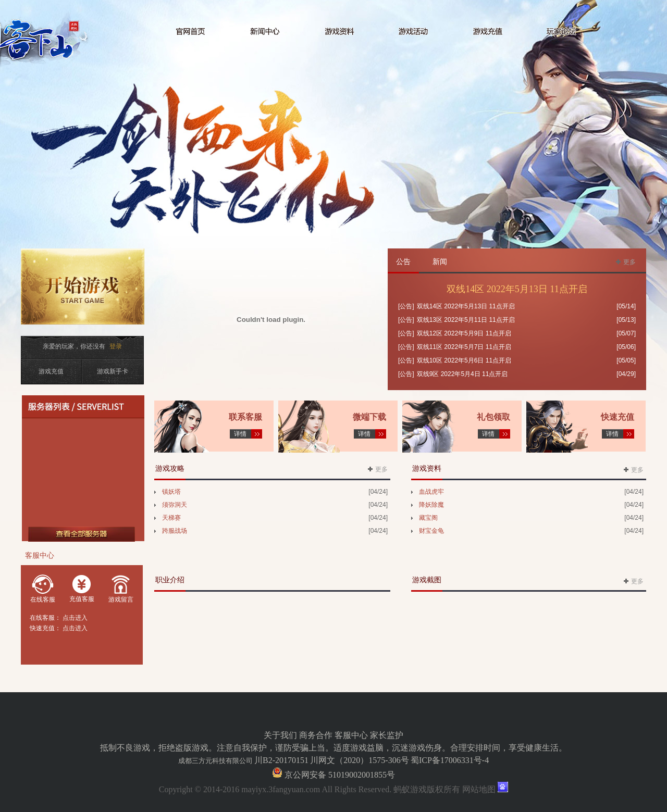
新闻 (440, 262)
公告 (403, 262)
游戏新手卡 (113, 371)
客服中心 (351, 735)
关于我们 (280, 735)
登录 (116, 346)
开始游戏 (85, 293)
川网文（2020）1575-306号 (359, 760)
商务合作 (316, 735)
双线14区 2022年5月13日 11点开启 (517, 289)
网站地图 (479, 789)
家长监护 (387, 735)
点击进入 (75, 618)
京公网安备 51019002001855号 (339, 775)
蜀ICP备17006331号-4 (450, 760)
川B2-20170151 (281, 760)
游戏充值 (51, 371)
